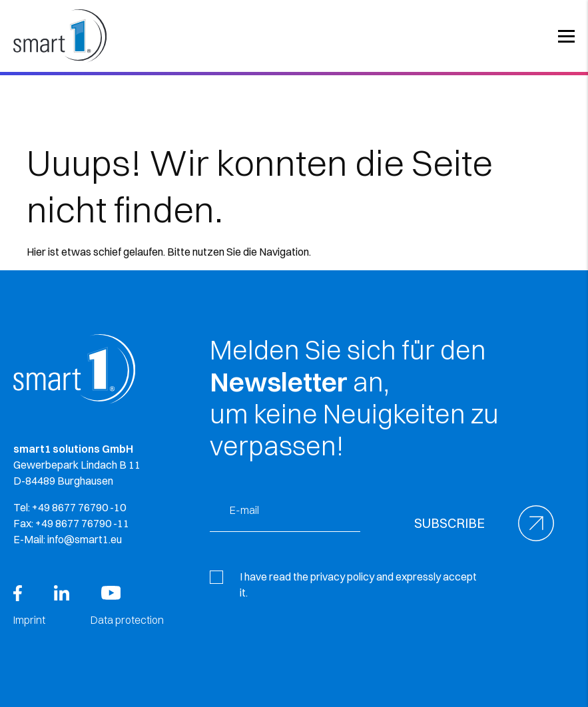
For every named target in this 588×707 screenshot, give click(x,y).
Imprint (29, 620)
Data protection (127, 620)
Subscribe (449, 523)
